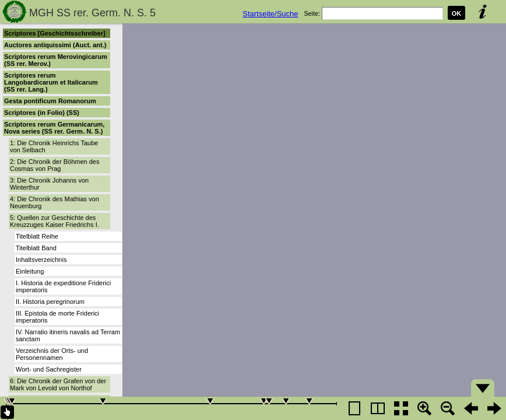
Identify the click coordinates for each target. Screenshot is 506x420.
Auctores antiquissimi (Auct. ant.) (55, 45)
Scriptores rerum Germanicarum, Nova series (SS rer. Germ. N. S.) (54, 128)
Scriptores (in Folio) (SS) (42, 113)
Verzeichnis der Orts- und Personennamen (52, 354)
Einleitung (30, 271)
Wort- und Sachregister (49, 369)
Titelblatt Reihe (37, 236)
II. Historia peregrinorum (50, 302)
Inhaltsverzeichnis (41, 260)
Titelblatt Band (36, 248)
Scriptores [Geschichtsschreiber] (55, 33)
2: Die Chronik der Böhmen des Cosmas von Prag (55, 165)
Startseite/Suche (270, 14)
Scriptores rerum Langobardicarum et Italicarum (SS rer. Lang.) (51, 82)
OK (457, 13)
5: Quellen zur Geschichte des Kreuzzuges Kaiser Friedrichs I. (55, 221)
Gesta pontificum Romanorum (50, 101)
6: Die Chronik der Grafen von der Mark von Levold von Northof (58, 384)
